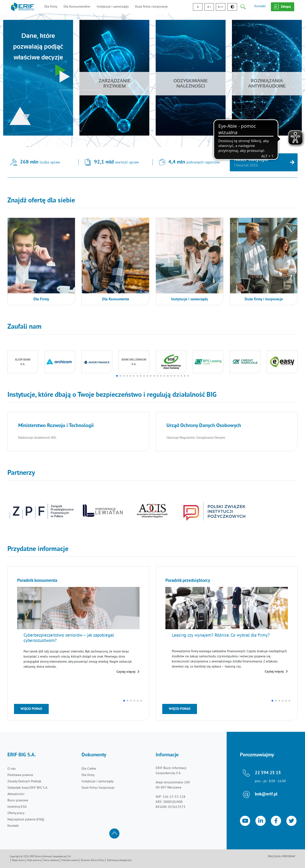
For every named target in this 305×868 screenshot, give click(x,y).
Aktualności (16, 794)
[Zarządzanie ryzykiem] (114, 78)
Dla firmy (51, 7)
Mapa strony (18, 860)
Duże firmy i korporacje (151, 7)
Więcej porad (31, 709)
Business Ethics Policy (93, 860)
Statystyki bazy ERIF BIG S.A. (28, 788)
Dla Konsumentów (77, 7)
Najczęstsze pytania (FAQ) (26, 820)
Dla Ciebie (89, 769)
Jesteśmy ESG (17, 807)
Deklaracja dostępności (119, 860)
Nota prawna (34, 860)
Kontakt (260, 6)
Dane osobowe (51, 860)
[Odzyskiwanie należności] (191, 78)
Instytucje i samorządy (113, 7)
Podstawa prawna (20, 775)
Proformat (289, 857)
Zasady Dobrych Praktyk (24, 781)
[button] (117, 376)
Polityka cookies (70, 860)
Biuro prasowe (18, 801)
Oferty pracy (16, 813)
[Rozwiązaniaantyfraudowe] (267, 78)
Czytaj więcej (128, 672)
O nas (12, 769)
